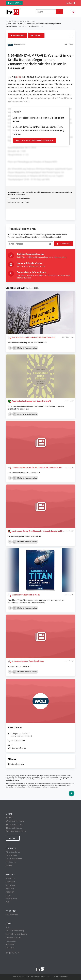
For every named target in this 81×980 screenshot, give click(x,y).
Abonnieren (18, 36)
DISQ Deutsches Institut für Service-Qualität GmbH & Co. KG (37, 467)
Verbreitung (11, 885)
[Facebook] (7, 953)
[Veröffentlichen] (71, 793)
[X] (16, 953)
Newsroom (10, 878)
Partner (9, 866)
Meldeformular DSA (14, 938)
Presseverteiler (12, 915)
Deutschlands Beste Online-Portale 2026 (24, 473)
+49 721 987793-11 (16, 825)
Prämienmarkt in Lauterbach (19, 666)
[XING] (19, 953)
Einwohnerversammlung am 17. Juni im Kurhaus (27, 343)
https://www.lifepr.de (17, 831)
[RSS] (13, 953)
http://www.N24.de (18, 748)
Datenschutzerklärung (15, 931)
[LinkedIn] (10, 953)
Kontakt (36, 36)
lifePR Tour (14, 3)
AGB (8, 927)
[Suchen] (59, 12)
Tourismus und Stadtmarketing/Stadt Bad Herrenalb (34, 337)
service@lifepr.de (53, 787)
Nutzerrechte (11, 941)
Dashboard (10, 882)
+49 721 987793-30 (16, 821)
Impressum (10, 944)
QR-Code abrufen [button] (17, 764)
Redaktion (10, 892)
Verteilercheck (12, 899)
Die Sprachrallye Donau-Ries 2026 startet (24, 536)
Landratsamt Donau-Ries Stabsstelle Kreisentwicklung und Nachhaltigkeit (43, 531)
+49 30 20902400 (18, 741)
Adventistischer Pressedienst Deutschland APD (31, 401)
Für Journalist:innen (14, 859)
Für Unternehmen (13, 852)
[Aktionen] (71, 36)
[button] (10, 348)
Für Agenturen (12, 855)
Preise (8, 895)
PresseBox (10, 948)
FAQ (7, 902)
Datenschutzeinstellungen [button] (16, 934)
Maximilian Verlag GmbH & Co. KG (26, 595)
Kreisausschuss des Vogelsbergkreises (28, 661)
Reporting (10, 888)
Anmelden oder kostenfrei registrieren (34, 140)
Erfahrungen (11, 862)
